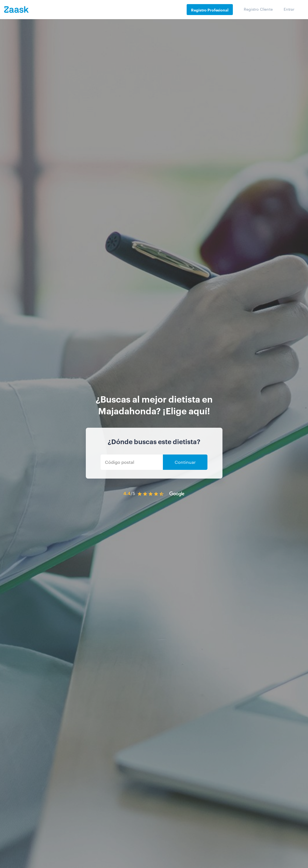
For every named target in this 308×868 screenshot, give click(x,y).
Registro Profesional (210, 10)
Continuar (185, 462)
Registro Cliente (258, 9)
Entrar (289, 9)
